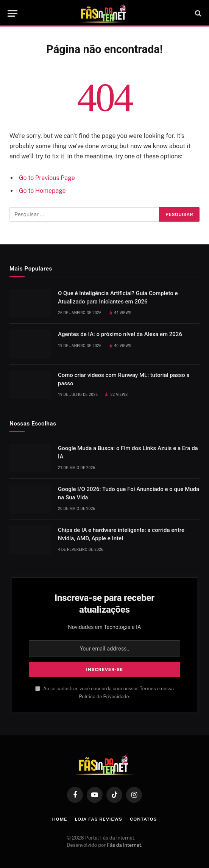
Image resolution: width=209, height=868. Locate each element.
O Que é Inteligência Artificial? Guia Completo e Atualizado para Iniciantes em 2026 (118, 297)
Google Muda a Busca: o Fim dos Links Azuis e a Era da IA (128, 452)
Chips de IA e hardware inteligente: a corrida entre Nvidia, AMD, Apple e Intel (121, 534)
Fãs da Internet (124, 845)
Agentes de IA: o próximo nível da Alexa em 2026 (120, 334)
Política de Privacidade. (104, 697)
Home (60, 819)
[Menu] (12, 13)
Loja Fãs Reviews (98, 819)
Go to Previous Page (47, 178)
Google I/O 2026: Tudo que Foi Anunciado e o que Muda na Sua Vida (129, 493)
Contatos (143, 819)
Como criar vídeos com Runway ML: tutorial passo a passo (124, 379)
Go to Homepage (42, 191)
